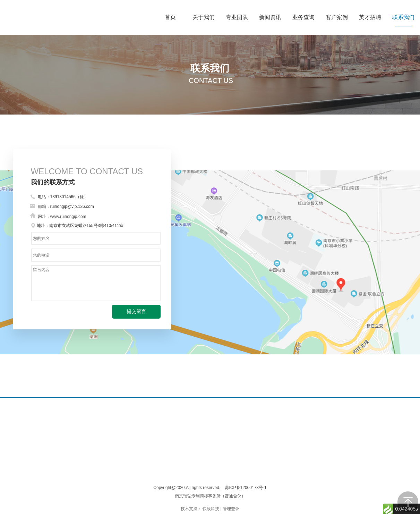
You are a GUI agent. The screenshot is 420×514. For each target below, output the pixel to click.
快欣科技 (211, 509)
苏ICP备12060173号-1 (246, 488)
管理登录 (231, 509)
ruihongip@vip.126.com (72, 207)
